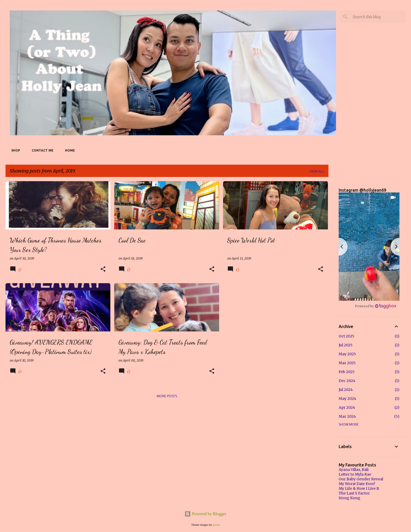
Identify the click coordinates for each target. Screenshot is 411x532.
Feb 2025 (347, 372)
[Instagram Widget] (376, 306)
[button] (103, 269)
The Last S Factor (354, 493)
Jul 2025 (346, 345)
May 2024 (347, 399)
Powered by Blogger (206, 514)
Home (68, 150)
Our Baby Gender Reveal (361, 479)
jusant (216, 525)
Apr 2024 (347, 407)
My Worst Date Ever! (357, 484)
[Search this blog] (378, 17)
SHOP (14, 150)
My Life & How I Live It (359, 488)
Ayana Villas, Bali (354, 470)
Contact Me (41, 150)
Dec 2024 (347, 381)
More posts (167, 396)
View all (317, 172)
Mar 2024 (347, 416)
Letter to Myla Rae (355, 474)
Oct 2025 (347, 336)
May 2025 (347, 354)
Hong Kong (350, 498)
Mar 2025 (347, 363)
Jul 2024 (346, 390)
